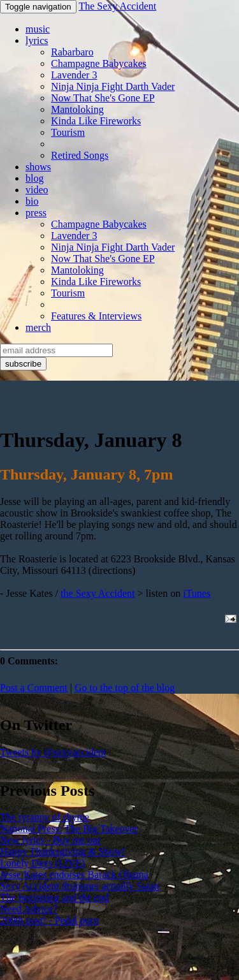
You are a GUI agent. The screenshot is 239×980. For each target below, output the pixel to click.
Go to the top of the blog (125, 688)
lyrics (37, 40)
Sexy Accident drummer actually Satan (80, 886)
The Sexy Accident (117, 6)
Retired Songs (80, 155)
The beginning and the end (54, 897)
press (36, 213)
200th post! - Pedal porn (49, 920)
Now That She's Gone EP (103, 98)
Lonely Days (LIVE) (42, 863)
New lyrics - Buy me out (50, 840)
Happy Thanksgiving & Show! (63, 852)
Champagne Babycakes (99, 63)
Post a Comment (34, 688)
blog (34, 178)
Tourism (68, 132)
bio (32, 201)
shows (38, 167)
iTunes (197, 593)
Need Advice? (29, 909)
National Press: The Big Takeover (69, 829)
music (38, 29)
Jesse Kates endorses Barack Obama (74, 874)
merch (38, 327)
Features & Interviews (96, 316)
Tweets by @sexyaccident (53, 752)
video (37, 190)
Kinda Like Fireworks (96, 121)
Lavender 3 (74, 75)
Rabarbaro (72, 52)
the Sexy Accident (98, 593)
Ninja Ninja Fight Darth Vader (113, 86)
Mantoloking (77, 109)
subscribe (23, 364)
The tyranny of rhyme (45, 817)
